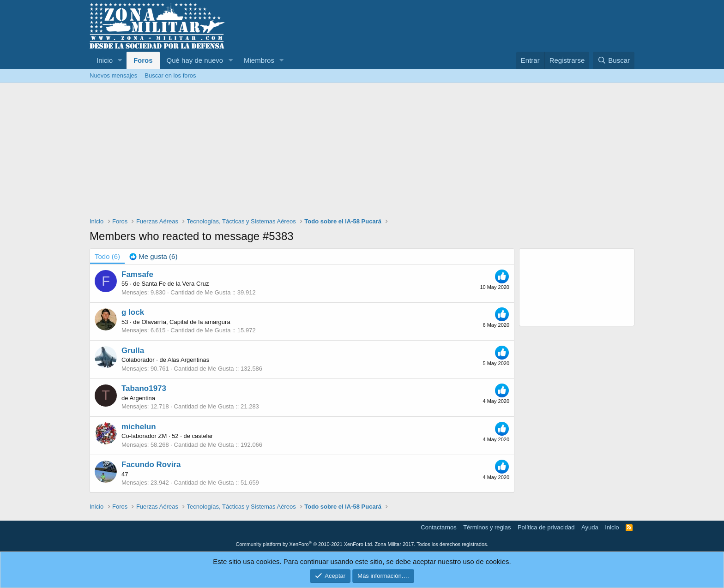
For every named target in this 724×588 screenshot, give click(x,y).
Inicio (105, 60)
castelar (203, 436)
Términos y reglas (487, 527)
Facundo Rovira (151, 465)
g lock (133, 312)
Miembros (259, 60)
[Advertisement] (362, 152)
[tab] (153, 256)
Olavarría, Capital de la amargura (186, 322)
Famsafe (137, 274)
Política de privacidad (546, 527)
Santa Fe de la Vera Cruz (175, 284)
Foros (143, 60)
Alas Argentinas (188, 360)
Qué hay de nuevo (195, 60)
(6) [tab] (107, 256)
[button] (120, 60)
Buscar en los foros (170, 75)
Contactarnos (438, 527)
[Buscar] (614, 60)
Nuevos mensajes (113, 75)
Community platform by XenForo (304, 544)
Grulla (133, 351)
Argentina (142, 398)
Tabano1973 (144, 388)
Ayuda (590, 527)
